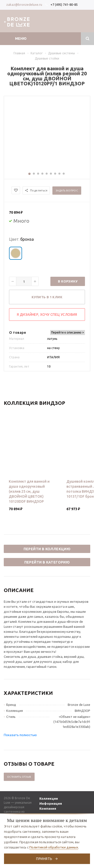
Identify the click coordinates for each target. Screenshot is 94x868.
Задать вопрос (67, 191)
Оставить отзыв (19, 777)
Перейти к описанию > (68, 332)
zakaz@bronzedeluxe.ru (24, 5)
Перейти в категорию (47, 562)
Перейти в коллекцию (47, 549)
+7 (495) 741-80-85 (64, 5)
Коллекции (49, 798)
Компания (48, 808)
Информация (51, 803)
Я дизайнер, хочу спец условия (47, 315)
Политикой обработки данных (54, 847)
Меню (21, 39)
